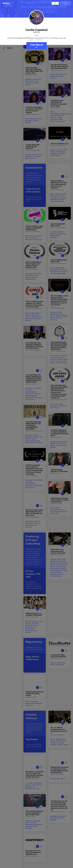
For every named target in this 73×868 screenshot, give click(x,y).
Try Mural (65, 3)
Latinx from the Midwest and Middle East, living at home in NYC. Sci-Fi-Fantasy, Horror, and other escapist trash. (36, 39)
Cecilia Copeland (36, 29)
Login (55, 3)
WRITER (36, 32)
